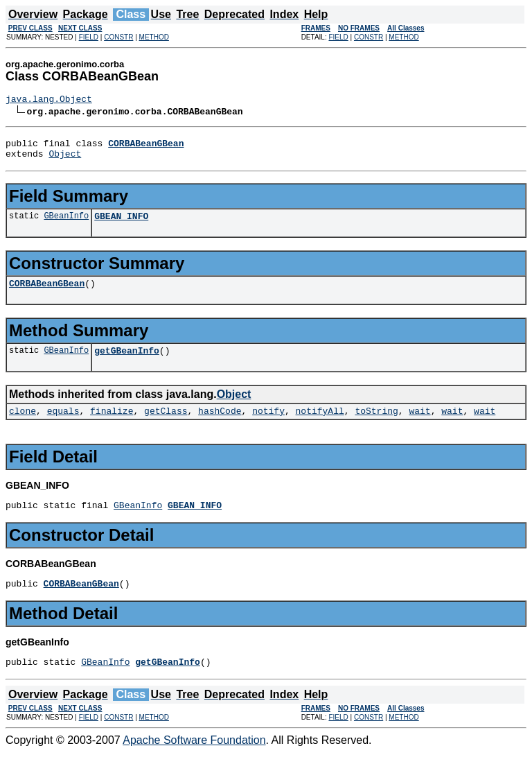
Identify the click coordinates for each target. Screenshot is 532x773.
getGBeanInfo (127, 363)
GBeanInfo (66, 224)
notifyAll (320, 425)
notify (268, 425)
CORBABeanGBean (47, 293)
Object (65, 159)
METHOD (154, 37)
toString (376, 425)
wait (419, 425)
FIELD (89, 37)
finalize (112, 425)
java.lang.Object (49, 101)
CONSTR (118, 37)
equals (63, 425)
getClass (166, 425)
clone (23, 425)
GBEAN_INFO (121, 224)
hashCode (220, 425)
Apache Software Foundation (194, 761)
